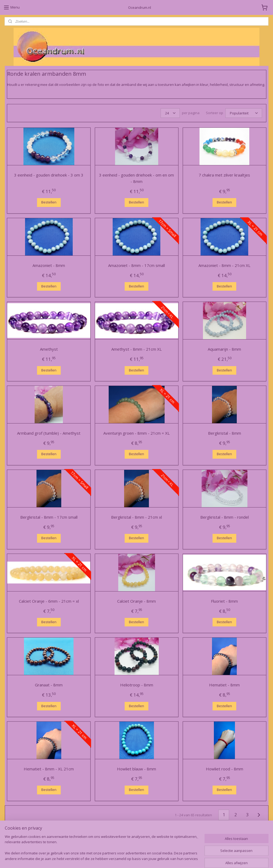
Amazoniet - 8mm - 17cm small (136, 265)
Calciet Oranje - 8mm (136, 601)
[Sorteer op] (243, 113)
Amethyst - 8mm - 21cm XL (136, 349)
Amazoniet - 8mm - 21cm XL (224, 265)
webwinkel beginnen (148, 858)
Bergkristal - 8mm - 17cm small (49, 517)
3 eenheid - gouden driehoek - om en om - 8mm (136, 178)
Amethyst (49, 349)
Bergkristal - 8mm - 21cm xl (136, 517)
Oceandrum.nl (22, 841)
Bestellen (49, 202)
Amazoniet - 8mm (49, 265)
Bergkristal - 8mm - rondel (224, 517)
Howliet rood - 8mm (224, 769)
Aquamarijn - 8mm (224, 349)
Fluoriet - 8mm (224, 601)
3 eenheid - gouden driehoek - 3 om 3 (49, 175)
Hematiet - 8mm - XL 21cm (49, 769)
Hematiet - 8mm (224, 685)
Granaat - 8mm (49, 685)
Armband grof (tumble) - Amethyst (49, 433)
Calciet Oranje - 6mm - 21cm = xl (49, 601)
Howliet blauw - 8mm (136, 769)
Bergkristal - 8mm (224, 433)
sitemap (117, 858)
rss (128, 858)
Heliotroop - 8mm (136, 685)
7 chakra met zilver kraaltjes (224, 175)
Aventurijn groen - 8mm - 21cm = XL (136, 433)
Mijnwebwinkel (195, 858)
